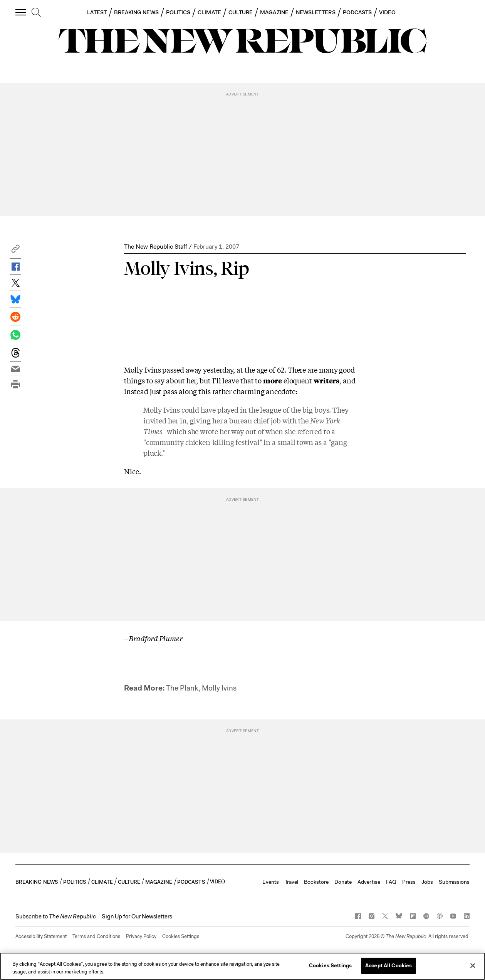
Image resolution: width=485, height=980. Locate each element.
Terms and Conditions (96, 936)
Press (409, 882)
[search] (36, 13)
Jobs (427, 882)
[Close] (473, 965)
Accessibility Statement (41, 936)
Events (271, 882)
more (273, 380)
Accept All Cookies (389, 966)
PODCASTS (357, 12)
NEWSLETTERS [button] (316, 12)
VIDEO (387, 12)
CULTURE (241, 12)
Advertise (369, 882)
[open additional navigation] (21, 12)
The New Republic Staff (156, 247)
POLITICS (178, 12)
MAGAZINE (274, 12)
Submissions (454, 882)
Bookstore (316, 882)
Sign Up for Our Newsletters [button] (137, 916)
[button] (15, 251)
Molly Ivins (219, 688)
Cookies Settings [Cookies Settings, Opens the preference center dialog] (330, 966)
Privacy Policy (141, 936)
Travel (291, 882)
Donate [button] (343, 882)
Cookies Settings (181, 936)
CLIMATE (209, 12)
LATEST (97, 12)
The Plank (182, 688)
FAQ (391, 882)
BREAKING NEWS (136, 12)
